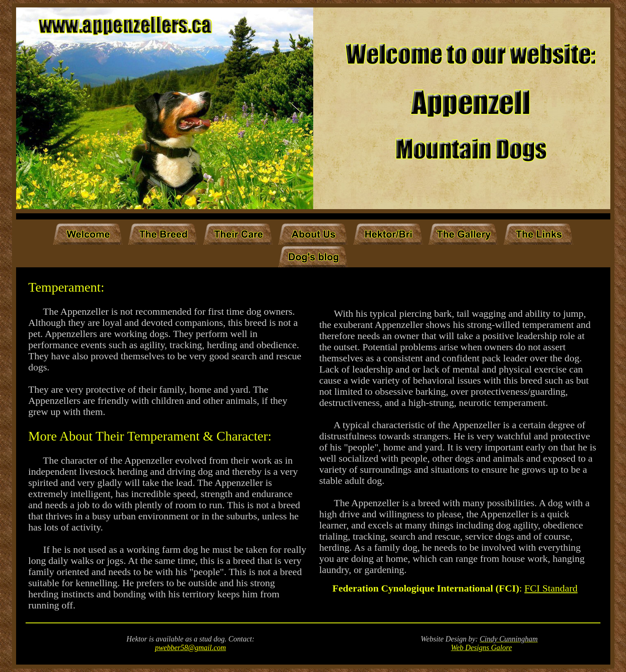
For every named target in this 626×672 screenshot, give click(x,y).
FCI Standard (551, 588)
